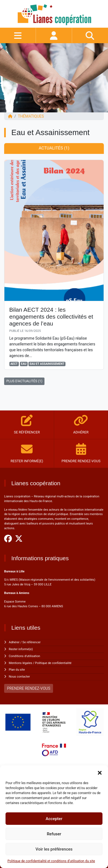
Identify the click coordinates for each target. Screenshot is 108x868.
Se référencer (31, 642)
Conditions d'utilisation (24, 656)
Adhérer (14, 642)
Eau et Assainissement (47, 364)
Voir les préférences (54, 849)
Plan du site (17, 670)
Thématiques (31, 116)
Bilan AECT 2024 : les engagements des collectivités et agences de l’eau (51, 317)
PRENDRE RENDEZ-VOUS (29, 688)
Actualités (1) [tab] (54, 148)
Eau (24, 364)
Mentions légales (21, 663)
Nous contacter (19, 677)
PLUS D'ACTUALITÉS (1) (24, 381)
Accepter (54, 819)
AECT (14, 364)
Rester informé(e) (21, 649)
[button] (100, 772)
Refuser (54, 834)
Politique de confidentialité (53, 663)
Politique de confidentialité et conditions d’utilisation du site (51, 861)
